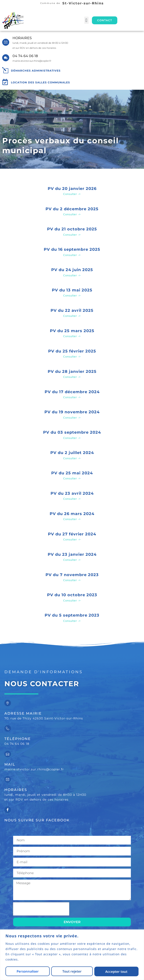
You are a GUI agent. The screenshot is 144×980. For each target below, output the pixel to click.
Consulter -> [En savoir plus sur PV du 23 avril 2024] (72, 499)
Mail (10, 764)
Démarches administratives (36, 71)
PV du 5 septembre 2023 (72, 615)
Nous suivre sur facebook (37, 820)
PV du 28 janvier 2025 (72, 372)
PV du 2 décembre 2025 (72, 209)
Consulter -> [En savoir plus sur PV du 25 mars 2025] (72, 336)
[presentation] (41, 909)
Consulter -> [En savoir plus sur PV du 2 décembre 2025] (72, 214)
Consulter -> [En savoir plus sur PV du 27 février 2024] (72, 539)
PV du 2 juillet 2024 (72, 453)
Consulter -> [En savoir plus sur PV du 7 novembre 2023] (72, 580)
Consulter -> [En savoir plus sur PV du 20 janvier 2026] (72, 194)
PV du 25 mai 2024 (72, 473)
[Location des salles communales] (5, 82)
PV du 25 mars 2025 (72, 331)
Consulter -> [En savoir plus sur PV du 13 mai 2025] (72, 295)
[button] (86, 20)
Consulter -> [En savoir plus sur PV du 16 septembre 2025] (72, 255)
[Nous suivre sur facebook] (8, 810)
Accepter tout (117, 971)
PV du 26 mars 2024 (72, 514)
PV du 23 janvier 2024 (72, 554)
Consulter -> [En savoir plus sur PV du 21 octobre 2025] (72, 235)
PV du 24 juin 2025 (72, 270)
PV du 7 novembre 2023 (72, 575)
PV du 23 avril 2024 (72, 493)
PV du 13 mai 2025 (72, 290)
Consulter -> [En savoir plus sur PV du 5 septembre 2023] (72, 621)
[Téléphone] (8, 728)
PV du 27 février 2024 (72, 534)
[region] (72, 955)
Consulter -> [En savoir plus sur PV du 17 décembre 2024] (72, 397)
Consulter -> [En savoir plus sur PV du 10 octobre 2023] (72, 600)
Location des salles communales (40, 82)
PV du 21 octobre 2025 (72, 229)
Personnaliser (27, 971)
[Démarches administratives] (5, 70)
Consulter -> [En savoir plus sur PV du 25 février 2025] (72, 357)
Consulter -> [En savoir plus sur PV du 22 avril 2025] (72, 316)
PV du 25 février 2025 (72, 351)
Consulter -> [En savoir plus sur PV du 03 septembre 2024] (72, 438)
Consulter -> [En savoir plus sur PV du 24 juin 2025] (72, 275)
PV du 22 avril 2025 (72, 310)
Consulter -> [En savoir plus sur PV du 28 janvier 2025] (72, 377)
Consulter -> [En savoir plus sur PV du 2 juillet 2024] (72, 458)
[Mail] (8, 754)
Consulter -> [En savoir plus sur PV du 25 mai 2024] (72, 478)
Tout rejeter (72, 971)
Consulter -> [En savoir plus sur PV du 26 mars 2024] (72, 519)
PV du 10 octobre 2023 (72, 595)
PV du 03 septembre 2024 (72, 432)
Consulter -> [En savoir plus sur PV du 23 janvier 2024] (72, 560)
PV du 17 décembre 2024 (72, 392)
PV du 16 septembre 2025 (72, 249)
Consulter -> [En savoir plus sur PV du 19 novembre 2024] (72, 418)
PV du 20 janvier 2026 (72, 189)
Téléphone (18, 739)
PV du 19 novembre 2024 (72, 412)
